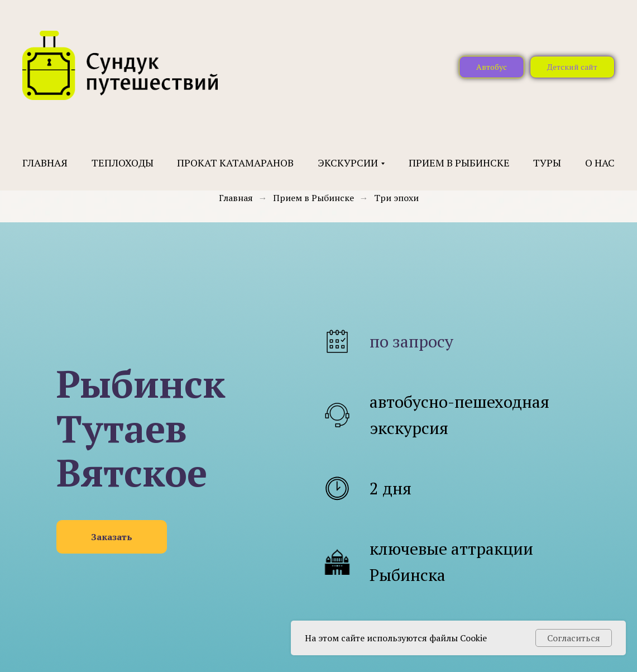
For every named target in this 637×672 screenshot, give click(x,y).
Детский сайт (572, 67)
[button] (112, 537)
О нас (600, 163)
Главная (45, 163)
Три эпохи (396, 198)
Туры (547, 163)
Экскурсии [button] (348, 163)
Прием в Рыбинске (459, 163)
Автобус (492, 67)
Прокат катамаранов (235, 163)
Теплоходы (123, 163)
